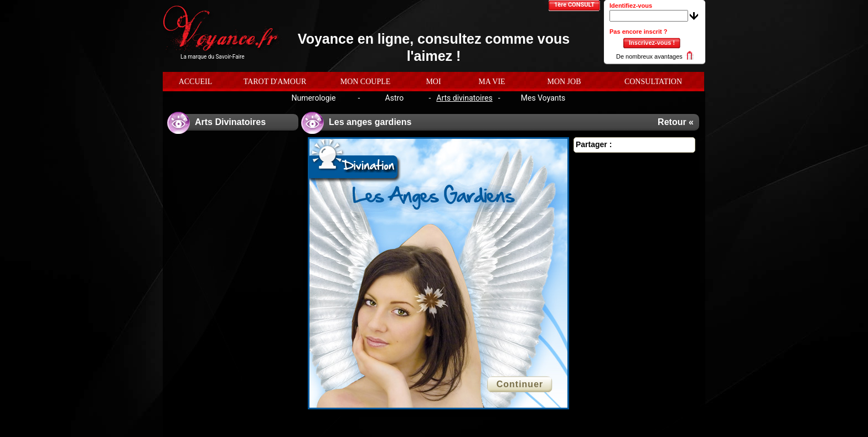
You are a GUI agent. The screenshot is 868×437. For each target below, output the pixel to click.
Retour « (676, 122)
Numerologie (313, 98)
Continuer (520, 384)
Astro (395, 98)
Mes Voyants (543, 98)
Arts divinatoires (464, 98)
